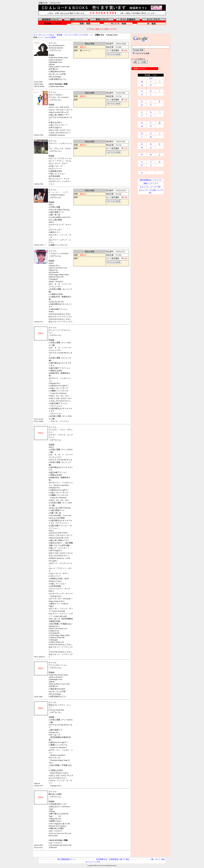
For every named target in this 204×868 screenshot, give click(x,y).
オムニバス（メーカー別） (151, 187)
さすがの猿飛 (50, 37)
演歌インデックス (151, 183)
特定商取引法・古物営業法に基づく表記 (113, 859)
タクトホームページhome (44, 35)
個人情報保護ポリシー (67, 859)
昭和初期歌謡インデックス (151, 180)
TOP (151, 78)
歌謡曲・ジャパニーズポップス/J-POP (72, 35)
